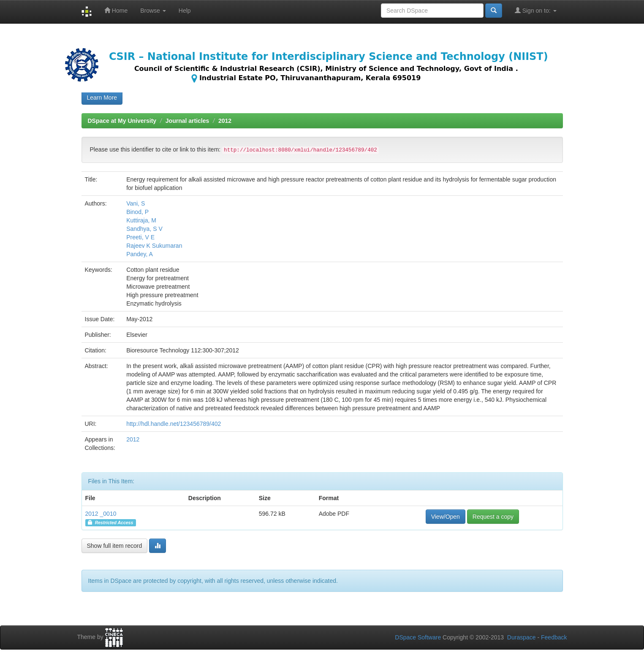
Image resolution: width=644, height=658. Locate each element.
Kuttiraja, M (141, 220)
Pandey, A (140, 254)
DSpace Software (418, 637)
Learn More (102, 97)
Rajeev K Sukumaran (154, 246)
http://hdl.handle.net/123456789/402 (174, 424)
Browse (153, 11)
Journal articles (187, 121)
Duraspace (522, 637)
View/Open (446, 517)
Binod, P (137, 212)
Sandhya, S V (144, 229)
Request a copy (493, 517)
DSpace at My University (122, 121)
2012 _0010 (101, 514)
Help (185, 11)
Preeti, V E (140, 237)
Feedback (554, 637)
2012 (225, 121)
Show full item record (115, 546)
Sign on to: (536, 10)
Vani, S (136, 203)
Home (116, 10)
